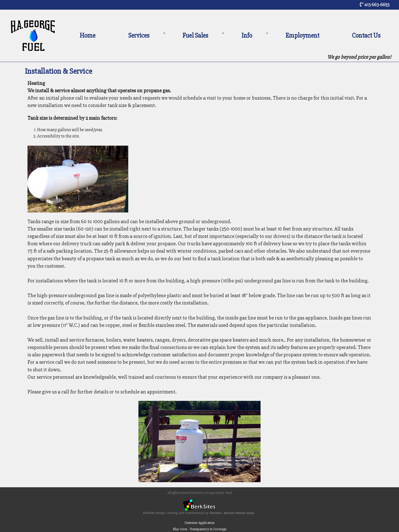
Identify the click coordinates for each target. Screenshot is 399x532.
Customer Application (199, 523)
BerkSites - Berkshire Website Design (232, 513)
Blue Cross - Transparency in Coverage (200, 529)
